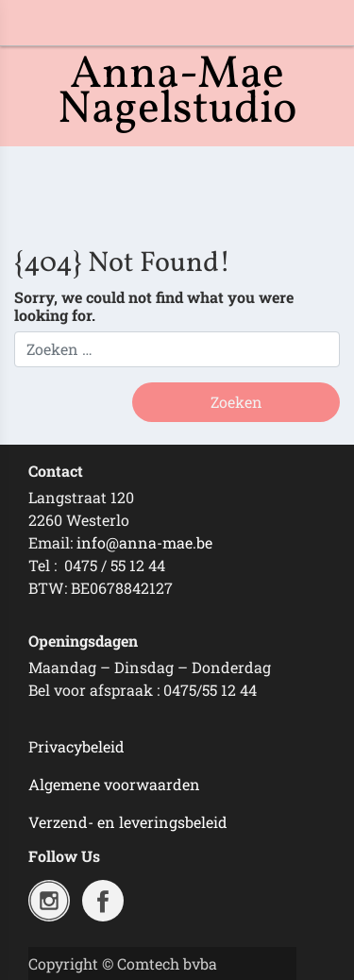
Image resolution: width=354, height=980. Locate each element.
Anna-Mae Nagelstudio (177, 93)
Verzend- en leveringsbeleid (128, 822)
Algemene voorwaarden (114, 784)
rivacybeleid (81, 746)
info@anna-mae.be (144, 542)
